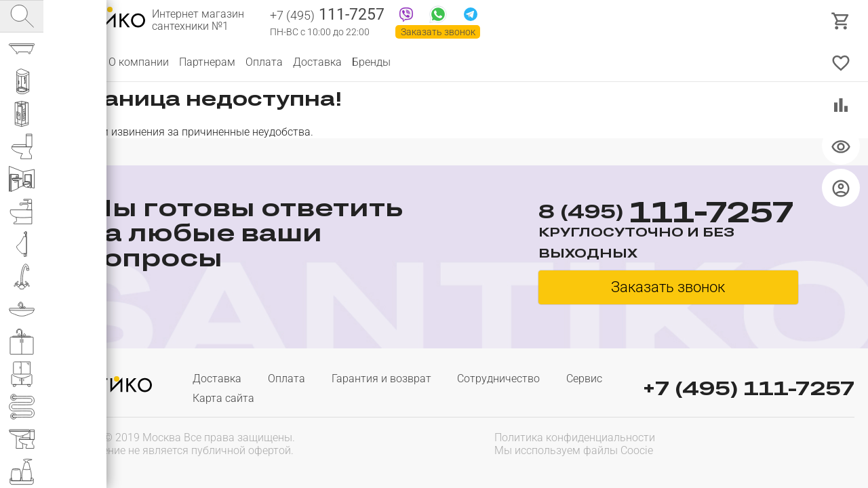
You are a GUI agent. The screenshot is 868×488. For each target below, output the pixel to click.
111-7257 (327, 16)
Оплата (264, 62)
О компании (139, 62)
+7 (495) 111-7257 (749, 388)
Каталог (78, 62)
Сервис (584, 379)
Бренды (371, 62)
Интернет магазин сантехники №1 (198, 20)
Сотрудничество (498, 379)
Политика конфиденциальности (575, 438)
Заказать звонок (438, 32)
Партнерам (207, 62)
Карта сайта (223, 398)
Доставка (317, 62)
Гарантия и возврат (381, 379)
